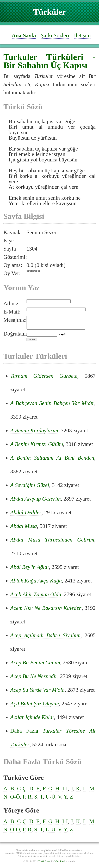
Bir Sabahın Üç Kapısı (45, 65)
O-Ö (15, 799)
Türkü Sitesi (44, 864)
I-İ (65, 791)
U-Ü (50, 799)
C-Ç (22, 791)
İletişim (82, 35)
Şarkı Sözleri (55, 35)
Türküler (49, 12)
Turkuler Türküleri (43, 57)
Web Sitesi (60, 864)
